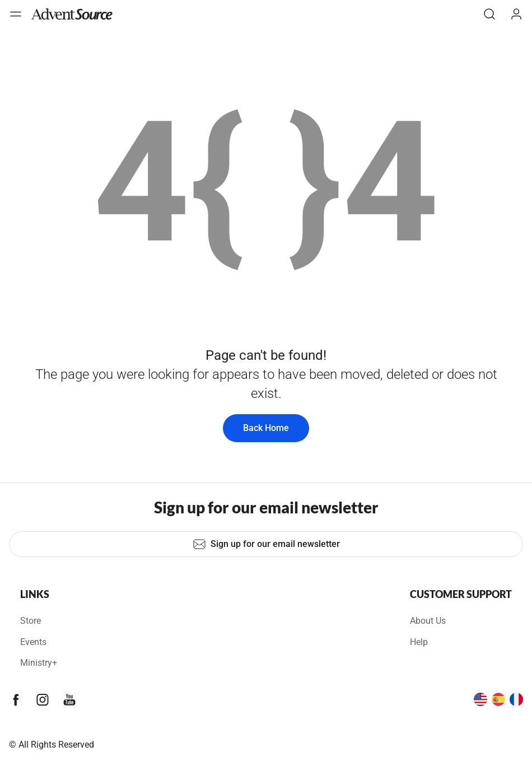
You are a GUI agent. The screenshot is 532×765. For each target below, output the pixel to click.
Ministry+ (39, 663)
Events (33, 642)
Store (31, 621)
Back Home (266, 428)
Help (419, 642)
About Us (428, 621)
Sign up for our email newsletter (266, 544)
